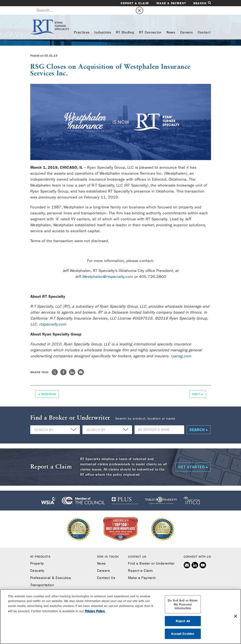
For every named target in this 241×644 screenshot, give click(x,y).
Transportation (42, 577)
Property (37, 555)
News (171, 24)
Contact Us (106, 570)
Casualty (37, 563)
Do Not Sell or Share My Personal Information (183, 604)
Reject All (183, 621)
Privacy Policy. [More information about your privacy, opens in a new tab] (95, 611)
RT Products (40, 548)
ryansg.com (181, 348)
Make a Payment (171, 3)
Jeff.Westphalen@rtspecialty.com (104, 268)
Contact (204, 24)
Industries (103, 24)
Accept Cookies (183, 634)
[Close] (236, 616)
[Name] (159, 422)
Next (196, 386)
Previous (49, 386)
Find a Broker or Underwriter (151, 555)
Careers (187, 24)
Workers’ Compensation (50, 584)
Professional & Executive (51, 570)
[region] (120, 617)
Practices (82, 24)
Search (202, 3)
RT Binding (125, 24)
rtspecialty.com (53, 316)
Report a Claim (135, 3)
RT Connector (150, 24)
